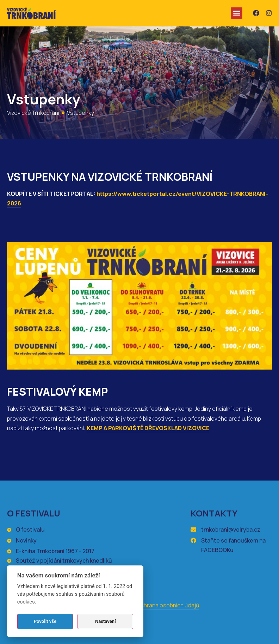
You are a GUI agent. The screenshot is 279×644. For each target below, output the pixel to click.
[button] (237, 13)
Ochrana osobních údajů (168, 605)
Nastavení (106, 621)
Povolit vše (45, 621)
